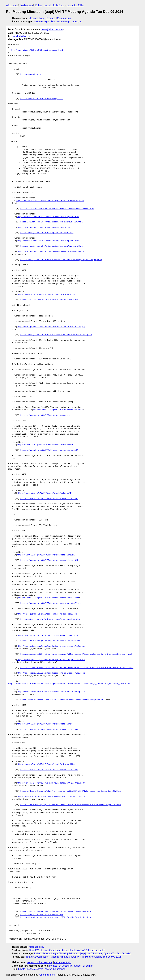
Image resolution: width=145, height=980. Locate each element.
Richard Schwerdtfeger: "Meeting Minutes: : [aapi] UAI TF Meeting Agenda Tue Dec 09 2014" (83, 954)
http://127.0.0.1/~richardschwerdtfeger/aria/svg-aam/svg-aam (50, 201)
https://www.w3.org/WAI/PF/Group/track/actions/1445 (46, 493)
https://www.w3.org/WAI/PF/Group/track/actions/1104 (46, 445)
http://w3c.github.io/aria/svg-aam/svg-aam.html (43, 227)
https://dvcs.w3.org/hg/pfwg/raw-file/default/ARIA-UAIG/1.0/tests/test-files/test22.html (71, 791)
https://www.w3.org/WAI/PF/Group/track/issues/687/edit (49, 598)
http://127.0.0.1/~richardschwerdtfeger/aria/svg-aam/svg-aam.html (57, 209)
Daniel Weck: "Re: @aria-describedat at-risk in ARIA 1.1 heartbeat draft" (67, 950)
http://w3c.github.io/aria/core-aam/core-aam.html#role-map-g (51, 327)
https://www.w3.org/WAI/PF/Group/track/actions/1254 (46, 764)
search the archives (55, 969)
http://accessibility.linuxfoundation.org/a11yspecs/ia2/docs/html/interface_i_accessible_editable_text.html (69, 684)
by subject (76, 966)
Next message (41, 21)
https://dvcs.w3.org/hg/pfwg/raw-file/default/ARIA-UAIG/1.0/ (51, 783)
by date (53, 966)
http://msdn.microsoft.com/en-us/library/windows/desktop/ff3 (51, 692)
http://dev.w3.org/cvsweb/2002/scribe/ (42, 915)
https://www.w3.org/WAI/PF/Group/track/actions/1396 (46, 294)
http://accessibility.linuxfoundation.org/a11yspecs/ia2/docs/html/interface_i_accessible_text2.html (77, 668)
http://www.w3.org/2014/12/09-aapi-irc (42, 99)
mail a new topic (63, 962)
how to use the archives (31, 969)
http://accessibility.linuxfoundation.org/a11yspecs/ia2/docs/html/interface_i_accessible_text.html (76, 654)
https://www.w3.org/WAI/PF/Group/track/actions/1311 (46, 555)
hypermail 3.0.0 (47, 975)
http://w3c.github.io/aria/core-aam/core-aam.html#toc (47, 614)
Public (39, 5)
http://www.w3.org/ (31, 74)
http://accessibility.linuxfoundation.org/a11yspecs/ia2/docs (51, 646)
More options (64, 18)
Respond (51, 18)
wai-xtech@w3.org (54, 5)
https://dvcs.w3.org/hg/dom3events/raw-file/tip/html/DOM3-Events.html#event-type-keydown (71, 805)
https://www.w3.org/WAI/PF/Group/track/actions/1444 (46, 724)
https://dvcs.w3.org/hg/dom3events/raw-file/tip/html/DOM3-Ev (51, 797)
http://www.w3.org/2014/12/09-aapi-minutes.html (37, 50)
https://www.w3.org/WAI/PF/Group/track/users (58, 410)
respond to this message (39, 962)
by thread (64, 966)
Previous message (60, 21)
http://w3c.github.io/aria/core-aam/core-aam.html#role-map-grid (56, 335)
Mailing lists (27, 5)
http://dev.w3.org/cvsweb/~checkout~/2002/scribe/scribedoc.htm (56, 912)
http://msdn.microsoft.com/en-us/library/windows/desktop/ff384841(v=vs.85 (62, 700)
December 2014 (75, 5)
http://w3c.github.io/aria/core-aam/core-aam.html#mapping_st (51, 252)
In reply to (77, 21)
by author (88, 966)
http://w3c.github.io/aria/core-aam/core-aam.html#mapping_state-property (61, 260)
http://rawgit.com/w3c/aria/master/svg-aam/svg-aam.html (48, 217)
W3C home (12, 5)
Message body (37, 18)
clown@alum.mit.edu (52, 29)
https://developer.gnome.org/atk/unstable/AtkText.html (47, 635)
